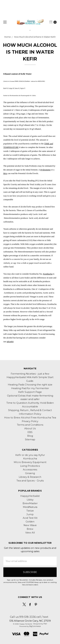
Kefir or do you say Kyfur (30, 455)
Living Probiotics (30, 466)
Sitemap (30, 440)
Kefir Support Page (30, 392)
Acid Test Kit (30, 518)
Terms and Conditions (30, 425)
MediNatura (30, 507)
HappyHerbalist (30, 496)
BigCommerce (35, 626)
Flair (45, 624)
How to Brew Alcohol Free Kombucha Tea (30, 418)
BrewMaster (30, 503)
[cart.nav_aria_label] (54, 22)
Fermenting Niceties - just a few (30, 374)
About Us (30, 428)
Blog (30, 436)
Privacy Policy (30, 421)
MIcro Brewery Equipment (30, 462)
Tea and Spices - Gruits (30, 481)
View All (30, 533)
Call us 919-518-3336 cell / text (29, 617)
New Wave (30, 525)
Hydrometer (45, 170)
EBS (30, 432)
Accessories (30, 470)
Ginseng (30, 473)
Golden (30, 522)
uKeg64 (10, 342)
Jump (30, 514)
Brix (5, 173)
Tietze (30, 511)
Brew (30, 529)
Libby (30, 500)
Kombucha (48, 274)
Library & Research (30, 477)
